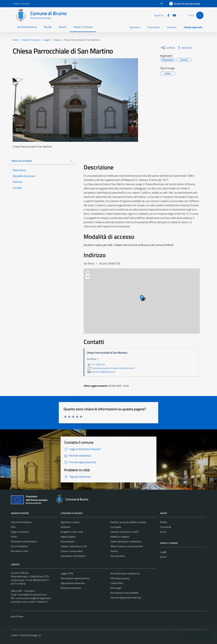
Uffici (13, 527)
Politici (14, 537)
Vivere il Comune (83, 27)
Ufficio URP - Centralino (23, 591)
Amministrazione (27, 27)
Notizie (164, 522)
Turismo (114, 551)
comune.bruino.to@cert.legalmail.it (33, 598)
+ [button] (88, 272)
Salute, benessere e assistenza (126, 541)
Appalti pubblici (68, 537)
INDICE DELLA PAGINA (42, 161)
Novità (48, 27)
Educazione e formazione (73, 556)
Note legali (116, 588)
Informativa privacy (120, 578)
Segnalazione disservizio (73, 583)
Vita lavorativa (118, 556)
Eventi (163, 557)
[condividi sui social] (168, 48)
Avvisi (163, 532)
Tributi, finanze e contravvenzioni (127, 546)
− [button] (88, 277)
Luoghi (163, 552)
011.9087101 (96, 364)
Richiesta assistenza (71, 588)
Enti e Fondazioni (19, 546)
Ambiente (65, 527)
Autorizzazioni (68, 541)
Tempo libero (154, 27)
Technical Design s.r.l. (31, 635)
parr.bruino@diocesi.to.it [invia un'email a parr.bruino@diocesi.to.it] (101, 372)
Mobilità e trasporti (120, 537)
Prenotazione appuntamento (75, 578)
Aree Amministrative (21, 522)
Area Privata (17, 616)
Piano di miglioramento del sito (126, 598)
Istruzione (172, 27)
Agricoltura (135, 27)
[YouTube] (173, 15)
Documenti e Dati (20, 551)
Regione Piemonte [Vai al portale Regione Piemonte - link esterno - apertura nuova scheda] (22, 4)
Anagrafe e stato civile (72, 532)
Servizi (62, 27)
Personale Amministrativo (24, 541)
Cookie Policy (117, 583)
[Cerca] (200, 15)
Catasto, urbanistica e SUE (74, 546)
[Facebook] (167, 15)
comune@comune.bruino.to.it (32, 595)
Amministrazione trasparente (125, 573)
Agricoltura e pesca (70, 522)
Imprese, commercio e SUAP (124, 532)
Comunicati (166, 527)
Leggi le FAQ (67, 573)
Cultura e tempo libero (72, 551)
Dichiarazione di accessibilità (124, 593)
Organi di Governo (20, 532)
